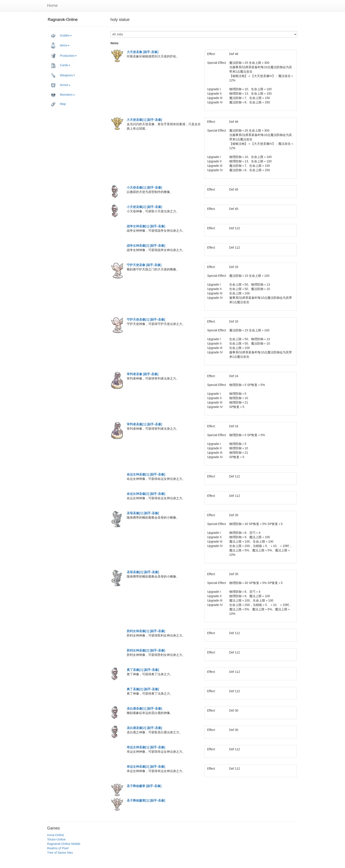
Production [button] (64, 56)
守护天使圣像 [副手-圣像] (144, 265)
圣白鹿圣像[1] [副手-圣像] (144, 708)
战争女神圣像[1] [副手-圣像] (146, 226)
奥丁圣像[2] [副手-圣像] (143, 689)
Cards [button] (61, 65)
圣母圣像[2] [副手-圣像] (143, 572)
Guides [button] (61, 36)
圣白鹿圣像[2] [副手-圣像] (144, 728)
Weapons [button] (63, 75)
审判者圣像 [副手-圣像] (143, 374)
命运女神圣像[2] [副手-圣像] (146, 494)
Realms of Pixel (58, 848)
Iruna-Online (56, 835)
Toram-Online (56, 839)
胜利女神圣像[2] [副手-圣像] (146, 650)
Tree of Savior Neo (60, 853)
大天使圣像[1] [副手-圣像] (144, 120)
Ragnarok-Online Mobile (64, 844)
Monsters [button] (63, 95)
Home (52, 6)
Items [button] (60, 46)
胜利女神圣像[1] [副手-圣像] (146, 631)
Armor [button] (61, 85)
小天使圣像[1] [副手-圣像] (144, 187)
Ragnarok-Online (63, 20)
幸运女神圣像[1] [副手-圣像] (146, 747)
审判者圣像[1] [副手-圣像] (144, 424)
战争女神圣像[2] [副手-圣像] (146, 246)
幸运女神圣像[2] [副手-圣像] (146, 767)
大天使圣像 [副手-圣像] (143, 52)
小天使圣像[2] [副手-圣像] (144, 207)
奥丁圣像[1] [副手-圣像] (143, 670)
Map (58, 104)
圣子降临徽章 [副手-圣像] (144, 786)
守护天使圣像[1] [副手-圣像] (146, 319)
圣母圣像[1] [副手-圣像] (143, 513)
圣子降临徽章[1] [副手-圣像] (146, 800)
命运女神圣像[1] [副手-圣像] (146, 474)
